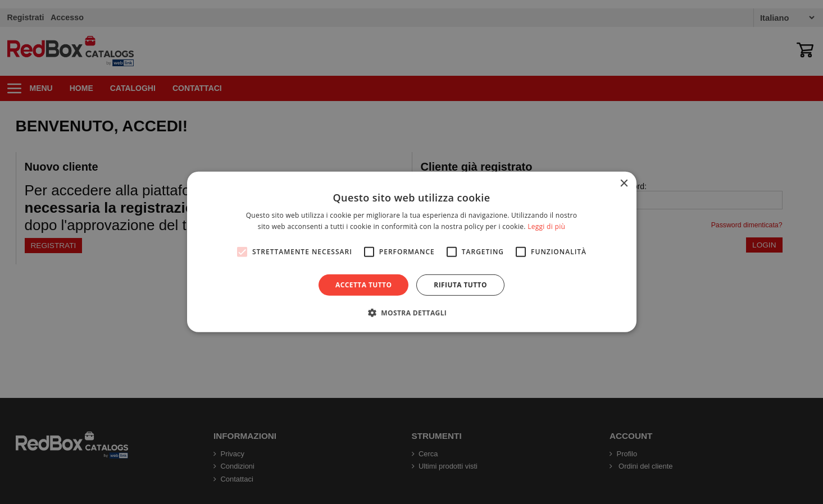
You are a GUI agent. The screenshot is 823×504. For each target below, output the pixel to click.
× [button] (624, 184)
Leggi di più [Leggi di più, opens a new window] (546, 226)
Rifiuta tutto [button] (460, 285)
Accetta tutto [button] (363, 285)
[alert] (411, 252)
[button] (412, 313)
